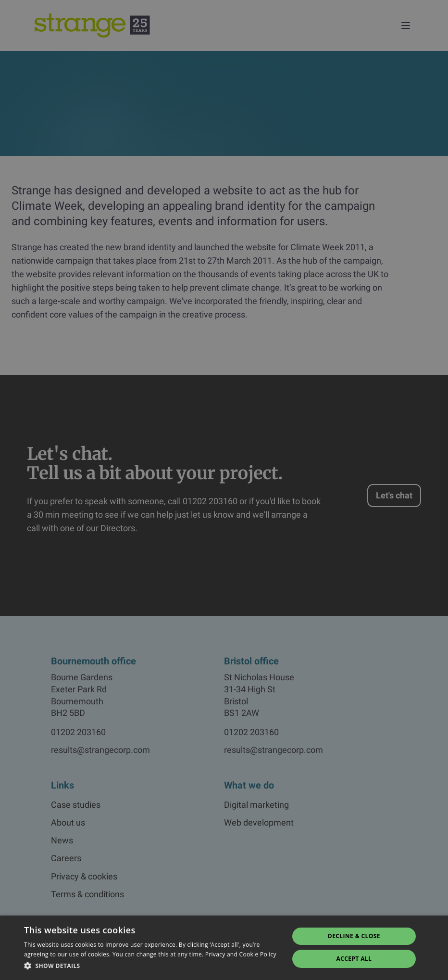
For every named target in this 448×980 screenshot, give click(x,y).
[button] (152, 966)
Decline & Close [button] (354, 936)
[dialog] (224, 490)
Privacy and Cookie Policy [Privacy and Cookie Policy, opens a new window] (241, 954)
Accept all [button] (354, 959)
